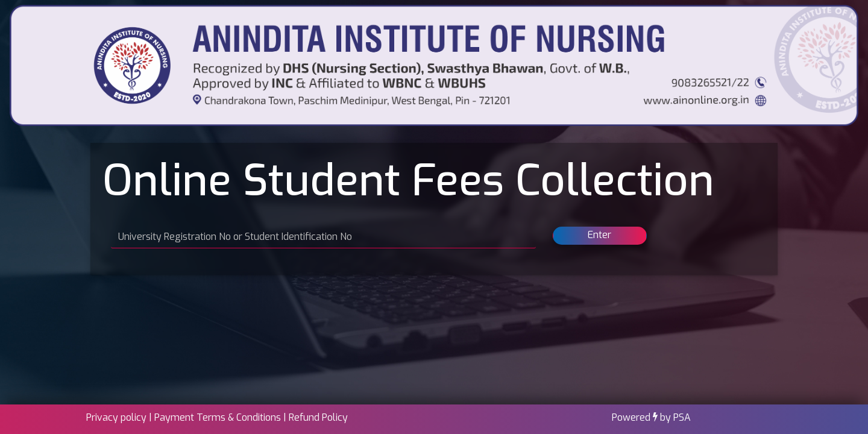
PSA (682, 417)
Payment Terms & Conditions (218, 417)
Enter (599, 235)
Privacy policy (116, 417)
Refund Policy (318, 417)
